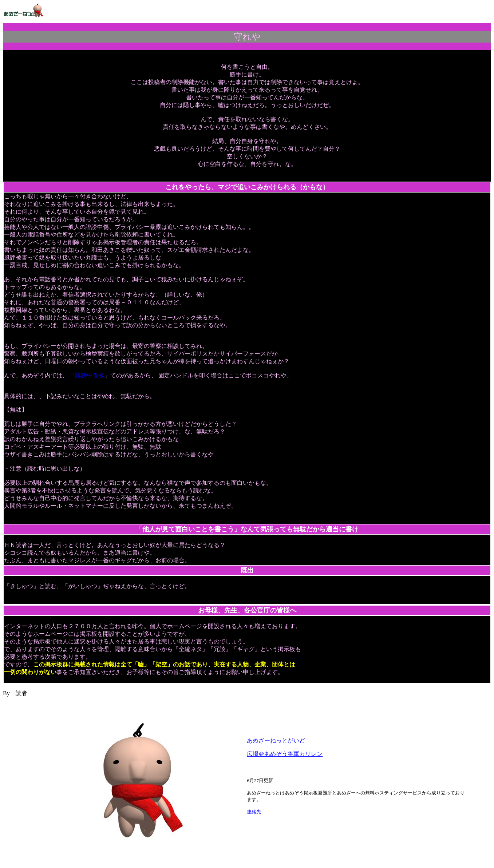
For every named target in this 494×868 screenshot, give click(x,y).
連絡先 (254, 812)
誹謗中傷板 (90, 375)
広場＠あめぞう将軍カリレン (285, 754)
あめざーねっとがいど (276, 740)
